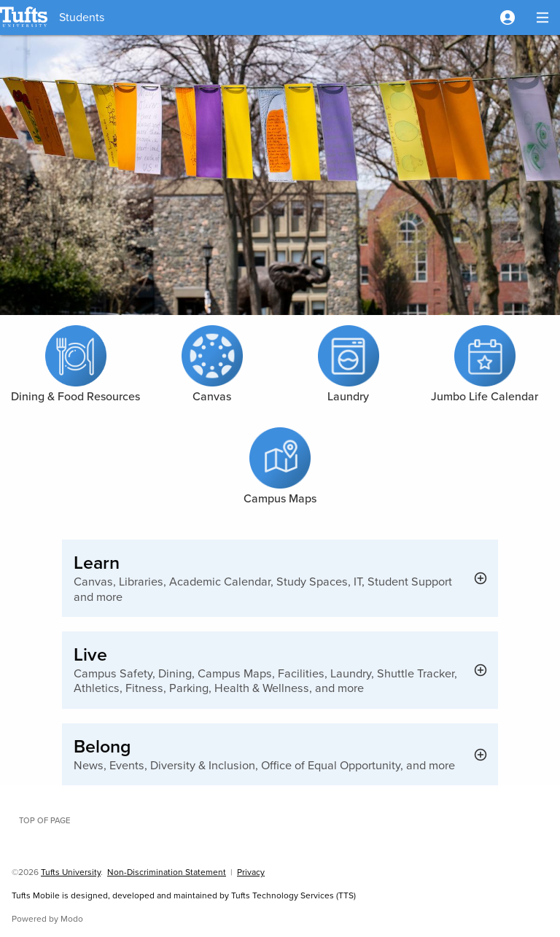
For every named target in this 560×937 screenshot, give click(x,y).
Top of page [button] (44, 820)
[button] (507, 18)
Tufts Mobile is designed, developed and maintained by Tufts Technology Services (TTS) (184, 895)
